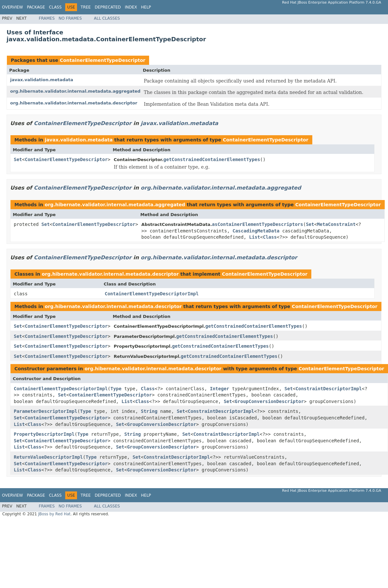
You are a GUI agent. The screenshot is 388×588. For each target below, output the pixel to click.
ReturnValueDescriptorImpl (48, 457)
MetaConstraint (336, 224)
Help (146, 7)
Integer (219, 389)
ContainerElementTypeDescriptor (102, 60)
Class (55, 7)
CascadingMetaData (256, 231)
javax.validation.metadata (42, 80)
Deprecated (108, 7)
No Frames (70, 18)
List (255, 237)
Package (36, 7)
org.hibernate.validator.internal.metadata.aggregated (75, 91)
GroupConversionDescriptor (269, 401)
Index (131, 7)
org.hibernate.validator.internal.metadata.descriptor (74, 103)
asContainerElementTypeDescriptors (258, 224)
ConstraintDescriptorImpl (329, 389)
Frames (47, 18)
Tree (86, 7)
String (149, 411)
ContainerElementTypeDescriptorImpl (152, 294)
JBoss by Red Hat (54, 514)
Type (116, 389)
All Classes (107, 18)
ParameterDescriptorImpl (46, 411)
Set (18, 159)
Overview (12, 7)
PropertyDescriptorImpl (44, 434)
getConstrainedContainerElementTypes (212, 159)
